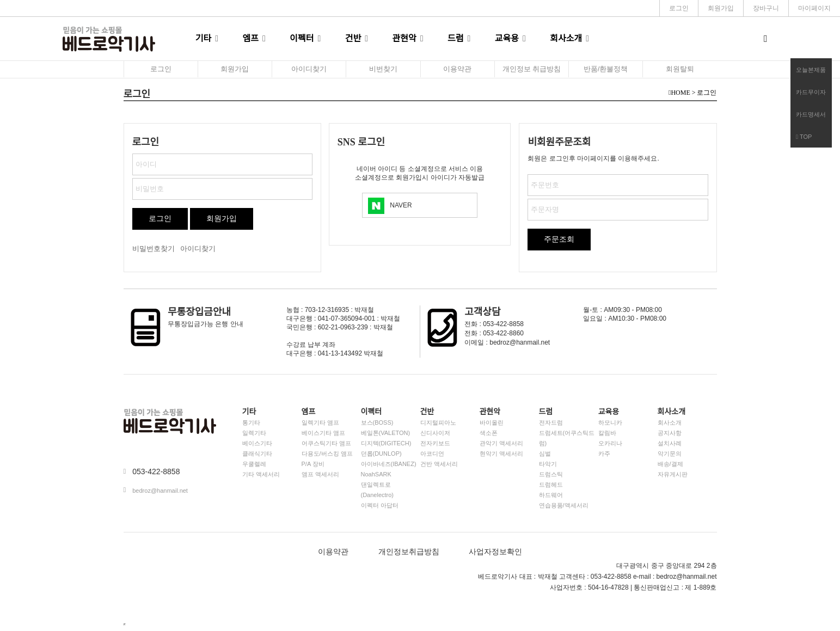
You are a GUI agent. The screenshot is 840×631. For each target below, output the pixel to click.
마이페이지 (814, 8)
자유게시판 (673, 474)
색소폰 (489, 433)
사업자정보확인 (495, 552)
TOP (804, 137)
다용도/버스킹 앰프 (327, 454)
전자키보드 (435, 443)
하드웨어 (551, 495)
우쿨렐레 (254, 464)
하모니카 (610, 422)
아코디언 (432, 454)
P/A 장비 (313, 464)
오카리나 (610, 443)
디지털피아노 (438, 422)
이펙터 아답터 (380, 505)
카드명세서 (811, 114)
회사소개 (566, 38)
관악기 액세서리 (501, 443)
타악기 (548, 464)
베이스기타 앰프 (323, 433)
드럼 (455, 38)
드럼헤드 (551, 485)
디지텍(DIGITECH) (386, 443)
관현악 (404, 38)
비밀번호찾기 (154, 249)
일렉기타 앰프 (320, 422)
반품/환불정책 (606, 69)
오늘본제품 (811, 70)
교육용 (507, 38)
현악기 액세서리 (501, 454)
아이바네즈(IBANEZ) (389, 464)
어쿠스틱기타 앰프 (326, 443)
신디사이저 (435, 433)
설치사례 (670, 443)
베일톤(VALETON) (386, 433)
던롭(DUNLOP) (381, 454)
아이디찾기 (309, 69)
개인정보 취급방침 (532, 69)
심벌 (545, 454)
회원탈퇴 (680, 69)
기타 (203, 38)
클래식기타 (257, 454)
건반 (353, 38)
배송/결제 (670, 464)
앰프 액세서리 (320, 474)
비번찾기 (383, 69)
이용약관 (457, 69)
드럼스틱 (551, 474)
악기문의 (670, 454)
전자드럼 (551, 422)
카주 (604, 454)
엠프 (251, 38)
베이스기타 (257, 443)
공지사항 (670, 433)
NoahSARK (376, 474)
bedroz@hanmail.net (160, 491)
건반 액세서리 (439, 464)
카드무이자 (811, 92)
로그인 (679, 8)
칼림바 (607, 433)
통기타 (251, 422)
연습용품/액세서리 (564, 505)
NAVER (401, 205)
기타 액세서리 (261, 474)
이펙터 (302, 38)
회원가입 (721, 8)
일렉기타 (254, 433)
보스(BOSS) (377, 422)
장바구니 (766, 8)
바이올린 (492, 422)
